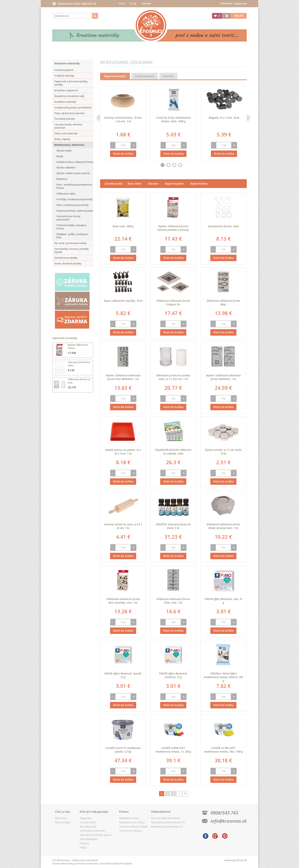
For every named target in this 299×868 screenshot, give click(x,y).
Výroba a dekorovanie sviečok (73, 173)
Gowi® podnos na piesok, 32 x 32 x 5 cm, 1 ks (123, 452)
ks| (239, 16)
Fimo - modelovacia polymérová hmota (74, 186)
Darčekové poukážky (66, 258)
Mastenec (62, 179)
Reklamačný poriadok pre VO (167, 827)
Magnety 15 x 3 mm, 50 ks (224, 118)
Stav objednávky (89, 839)
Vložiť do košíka (123, 154)
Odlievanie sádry (66, 194)
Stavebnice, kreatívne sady (69, 96)
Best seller (135, 184)
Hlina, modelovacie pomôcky (72, 205)
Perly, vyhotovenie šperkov (70, 113)
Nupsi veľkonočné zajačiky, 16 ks (123, 301)
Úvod (122, 4)
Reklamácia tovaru (129, 818)
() (219, 16)
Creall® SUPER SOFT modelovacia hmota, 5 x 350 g (173, 750)
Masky (60, 156)
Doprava (84, 843)
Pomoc (124, 812)
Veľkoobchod (161, 812)
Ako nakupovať (88, 827)
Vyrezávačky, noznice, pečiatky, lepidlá (72, 250)
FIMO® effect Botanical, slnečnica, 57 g (173, 675)
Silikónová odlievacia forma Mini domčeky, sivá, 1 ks (123, 601)
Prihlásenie (226, 4)
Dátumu (153, 184)
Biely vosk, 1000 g (123, 226)
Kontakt (146, 4)
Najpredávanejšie (115, 76)
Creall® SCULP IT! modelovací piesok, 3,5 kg (123, 750)
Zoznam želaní (88, 822)
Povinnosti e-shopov (131, 831)
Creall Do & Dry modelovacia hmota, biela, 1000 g (173, 119)
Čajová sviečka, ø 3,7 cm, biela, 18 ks (223, 452)
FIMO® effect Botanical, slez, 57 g (223, 601)
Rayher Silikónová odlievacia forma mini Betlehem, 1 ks (123, 377)
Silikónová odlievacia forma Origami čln (173, 302)
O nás (133, 4)
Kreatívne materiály (98, 35)
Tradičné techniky (64, 76)
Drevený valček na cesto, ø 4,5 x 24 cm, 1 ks (123, 526)
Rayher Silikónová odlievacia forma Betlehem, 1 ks (223, 377)
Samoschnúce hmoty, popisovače (69, 218)
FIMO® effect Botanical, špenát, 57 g (123, 675)
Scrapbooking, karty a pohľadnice (73, 108)
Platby (83, 848)
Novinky (168, 76)
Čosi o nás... (64, 812)
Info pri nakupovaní (94, 812)
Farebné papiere (64, 70)
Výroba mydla (64, 151)
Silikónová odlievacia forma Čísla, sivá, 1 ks (173, 601)
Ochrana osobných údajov (134, 827)
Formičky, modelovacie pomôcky (74, 199)
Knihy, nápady (62, 139)
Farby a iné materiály (66, 133)
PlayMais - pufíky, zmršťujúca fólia (72, 236)
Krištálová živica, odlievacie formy (75, 162)
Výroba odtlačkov (66, 168)
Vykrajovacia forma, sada (223, 226)
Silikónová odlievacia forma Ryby (223, 302)
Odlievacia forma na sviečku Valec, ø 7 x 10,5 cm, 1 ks (173, 377)
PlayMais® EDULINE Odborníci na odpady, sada (173, 452)
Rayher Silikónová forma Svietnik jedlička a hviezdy (173, 228)
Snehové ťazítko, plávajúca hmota (71, 227)
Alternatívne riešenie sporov (96, 835)
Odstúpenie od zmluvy (132, 822)
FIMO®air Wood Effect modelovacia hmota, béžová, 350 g (223, 677)
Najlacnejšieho (174, 184)
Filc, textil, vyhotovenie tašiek (70, 243)
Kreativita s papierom (66, 90)
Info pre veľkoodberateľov (166, 818)
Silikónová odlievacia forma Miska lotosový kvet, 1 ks (223, 526)
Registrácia (241, 4)
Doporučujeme (145, 76)
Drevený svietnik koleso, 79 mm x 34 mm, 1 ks (123, 119)
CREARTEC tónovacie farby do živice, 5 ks (173, 526)
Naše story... (62, 818)
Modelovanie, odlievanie (69, 145)
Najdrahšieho (199, 184)
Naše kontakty (63, 822)
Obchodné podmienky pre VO (168, 822)
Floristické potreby (65, 119)
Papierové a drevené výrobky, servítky (71, 83)
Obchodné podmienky (92, 831)
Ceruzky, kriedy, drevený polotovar (68, 126)
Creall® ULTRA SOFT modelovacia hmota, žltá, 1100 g (223, 750)
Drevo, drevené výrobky (68, 264)
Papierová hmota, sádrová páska (75, 211)
